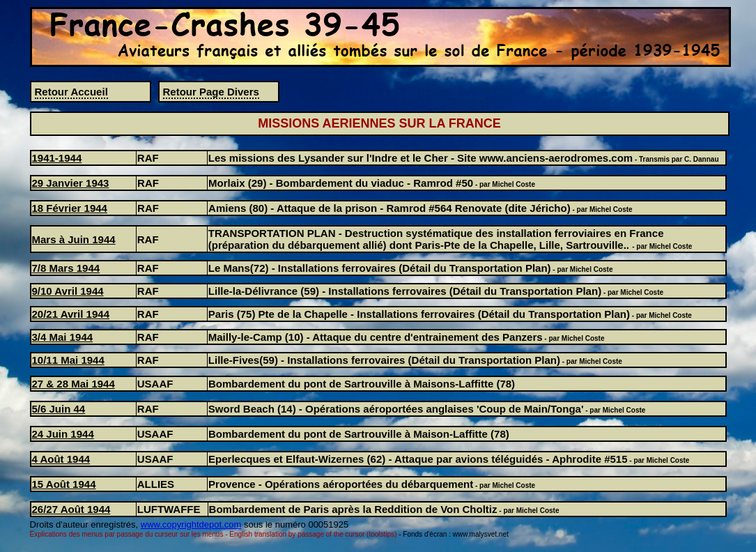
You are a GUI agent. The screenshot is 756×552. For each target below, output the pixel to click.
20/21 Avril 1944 (71, 314)
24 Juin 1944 (63, 434)
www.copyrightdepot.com (191, 524)
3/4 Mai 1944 (63, 337)
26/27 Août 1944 (71, 509)
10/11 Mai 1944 (68, 360)
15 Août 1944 (64, 484)
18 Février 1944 (70, 208)
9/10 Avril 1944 (68, 291)
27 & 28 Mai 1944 (74, 384)
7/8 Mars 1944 (66, 268)
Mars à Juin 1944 (74, 239)
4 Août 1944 (61, 459)
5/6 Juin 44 (59, 409)
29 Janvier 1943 (71, 183)
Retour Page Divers (211, 92)
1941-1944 (57, 158)
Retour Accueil (71, 92)
